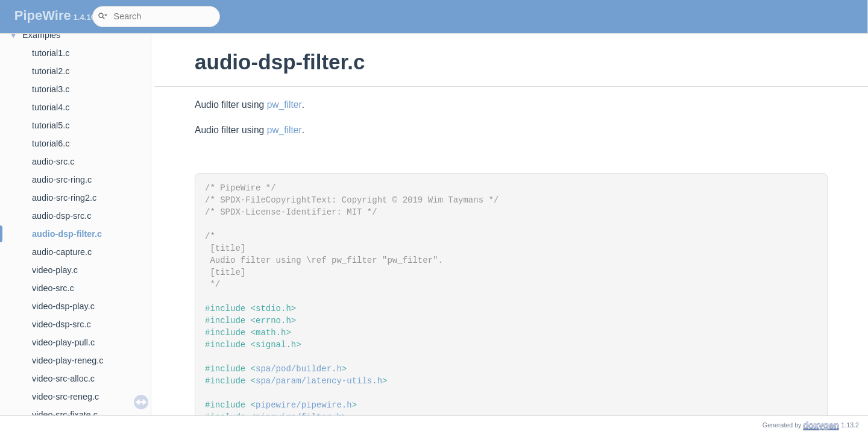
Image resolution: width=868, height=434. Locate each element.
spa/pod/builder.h (299, 369)
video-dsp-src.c (61, 324)
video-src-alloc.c (63, 379)
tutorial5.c (51, 125)
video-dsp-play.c (63, 306)
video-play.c (55, 270)
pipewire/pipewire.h (304, 405)
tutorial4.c (51, 107)
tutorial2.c (51, 71)
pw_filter (285, 105)
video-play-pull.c (63, 342)
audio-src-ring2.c (64, 198)
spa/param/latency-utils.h (319, 381)
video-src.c (53, 288)
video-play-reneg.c (68, 360)
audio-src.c (53, 162)
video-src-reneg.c (65, 397)
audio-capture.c (62, 252)
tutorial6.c (51, 143)
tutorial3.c (51, 89)
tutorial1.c (51, 53)
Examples (41, 35)
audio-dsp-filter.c (67, 234)
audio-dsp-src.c (61, 216)
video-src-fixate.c (65, 415)
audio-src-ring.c (62, 180)
